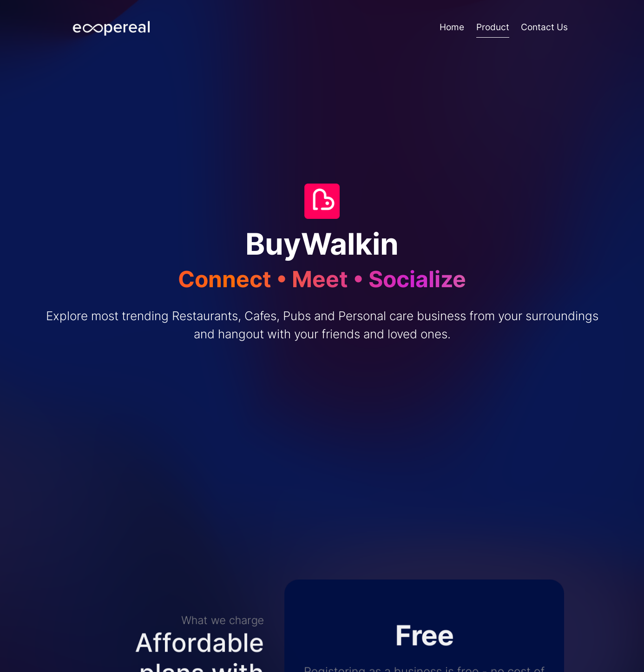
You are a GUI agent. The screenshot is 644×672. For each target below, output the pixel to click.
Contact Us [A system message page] (544, 27)
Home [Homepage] (452, 27)
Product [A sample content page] (493, 27)
